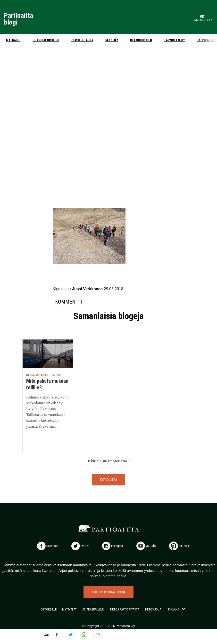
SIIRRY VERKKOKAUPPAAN (108, 592)
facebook (48, 546)
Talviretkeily (174, 40)
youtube (146, 546)
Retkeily (112, 40)
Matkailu (13, 40)
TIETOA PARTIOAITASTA (124, 609)
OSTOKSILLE (49, 609)
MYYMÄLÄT (69, 609)
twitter (80, 546)
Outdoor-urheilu (46, 40)
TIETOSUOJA (153, 609)
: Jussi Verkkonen (87, 289)
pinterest (179, 546)
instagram (113, 546)
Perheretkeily (82, 40)
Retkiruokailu (141, 40)
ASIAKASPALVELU (93, 609)
